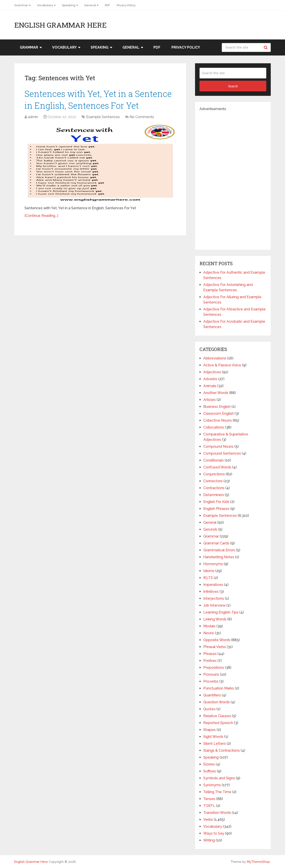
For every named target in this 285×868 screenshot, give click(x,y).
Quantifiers (212, 695)
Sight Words (213, 737)
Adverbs (210, 379)
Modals (209, 626)
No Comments (142, 117)
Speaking (69, 5)
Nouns (209, 633)
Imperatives (213, 585)
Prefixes (210, 661)
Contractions (214, 488)
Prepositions (214, 668)
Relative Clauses (217, 716)
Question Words (217, 702)
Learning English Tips (221, 612)
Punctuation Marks (219, 688)
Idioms (209, 571)
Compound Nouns (218, 446)
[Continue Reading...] (41, 216)
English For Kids (216, 502)
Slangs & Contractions (222, 750)
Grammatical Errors (219, 550)
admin (33, 117)
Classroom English (219, 413)
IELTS (208, 578)
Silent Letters (215, 744)
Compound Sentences (222, 453)
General (90, 5)
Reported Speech (218, 723)
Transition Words (217, 813)
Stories (209, 764)
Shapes (210, 730)
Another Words (216, 393)
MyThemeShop (258, 862)
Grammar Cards (216, 543)
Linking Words (215, 619)
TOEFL (209, 806)
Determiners (214, 495)
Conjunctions (214, 474)
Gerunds (210, 529)
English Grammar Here (60, 25)
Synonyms (212, 785)
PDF (107, 5)
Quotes (209, 709)
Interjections (214, 598)
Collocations (214, 427)
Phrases (210, 654)
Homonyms (213, 564)
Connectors (213, 481)
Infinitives (211, 592)
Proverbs (211, 681)
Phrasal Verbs (215, 647)
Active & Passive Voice (222, 365)
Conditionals (214, 460)
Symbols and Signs (219, 778)
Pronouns (211, 674)
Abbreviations (215, 358)
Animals (210, 386)
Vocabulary (45, 5)
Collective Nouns (218, 420)
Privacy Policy (126, 5)
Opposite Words (217, 640)
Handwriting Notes (219, 557)
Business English (217, 407)
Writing (209, 840)
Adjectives (212, 372)
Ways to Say (214, 833)
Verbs (208, 820)
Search (266, 47)
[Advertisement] (233, 179)
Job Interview (214, 605)
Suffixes (210, 771)
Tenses (209, 799)
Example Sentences (103, 117)
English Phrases (216, 509)
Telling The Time (217, 792)
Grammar (21, 5)
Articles (210, 400)
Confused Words (217, 467)
